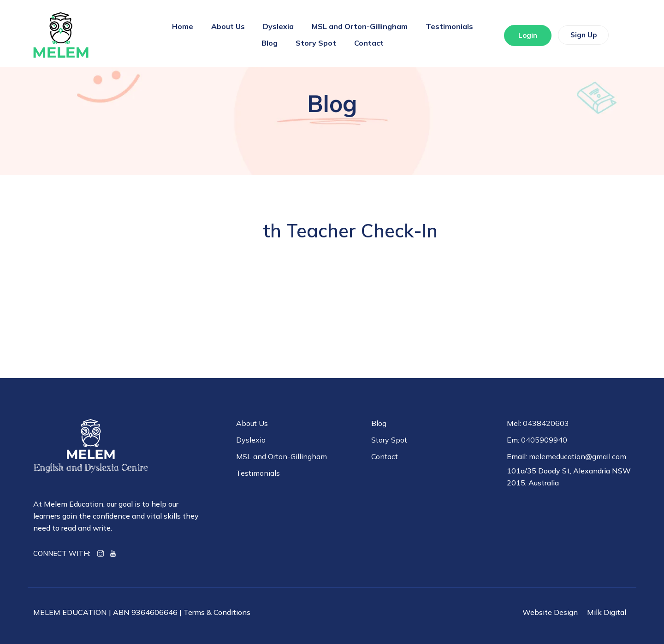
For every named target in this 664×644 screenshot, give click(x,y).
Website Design (550, 612)
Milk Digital (607, 612)
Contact (369, 43)
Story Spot (316, 43)
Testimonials (449, 26)
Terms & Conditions (217, 612)
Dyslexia (278, 26)
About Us (228, 26)
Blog (270, 43)
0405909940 (544, 440)
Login (524, 36)
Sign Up (580, 35)
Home (183, 26)
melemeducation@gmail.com (578, 456)
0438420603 (546, 423)
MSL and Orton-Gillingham (360, 26)
